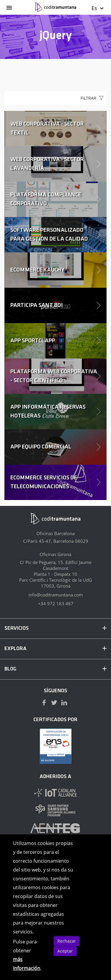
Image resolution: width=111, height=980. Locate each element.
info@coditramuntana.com (56, 595)
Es (98, 8)
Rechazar (67, 941)
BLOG (55, 669)
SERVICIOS (55, 628)
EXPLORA (55, 649)
